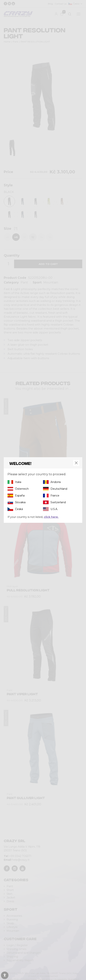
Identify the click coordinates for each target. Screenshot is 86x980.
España (20, 496)
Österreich (22, 489)
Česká (19, 509)
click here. (51, 517)
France (55, 496)
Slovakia (20, 502)
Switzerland (58, 502)
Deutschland (59, 489)
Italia (18, 482)
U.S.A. (54, 509)
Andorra (56, 482)
